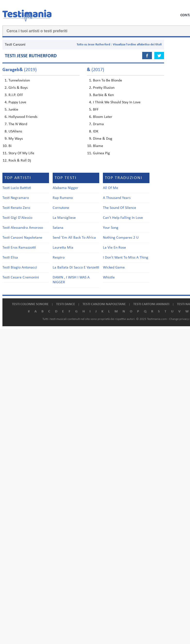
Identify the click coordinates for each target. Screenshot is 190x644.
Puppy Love (17, 102)
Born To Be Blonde (107, 81)
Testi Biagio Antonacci (20, 268)
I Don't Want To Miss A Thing (126, 258)
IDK (96, 131)
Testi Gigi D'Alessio (17, 218)
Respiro (59, 258)
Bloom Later (103, 117)
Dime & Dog (103, 139)
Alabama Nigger (66, 188)
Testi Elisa (10, 258)
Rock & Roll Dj (20, 161)
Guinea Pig (101, 153)
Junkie (13, 110)
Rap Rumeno (63, 198)
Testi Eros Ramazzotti (19, 248)
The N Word (18, 124)
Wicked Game (114, 268)
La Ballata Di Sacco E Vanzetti (76, 268)
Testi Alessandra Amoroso (23, 228)
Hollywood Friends (23, 117)
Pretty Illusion (104, 88)
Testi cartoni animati (151, 304)
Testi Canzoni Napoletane (22, 238)
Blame (98, 146)
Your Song (111, 228)
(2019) (20, 70)
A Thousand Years (117, 198)
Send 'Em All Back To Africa (74, 238)
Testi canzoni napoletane (104, 304)
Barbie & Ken (103, 95)
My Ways (16, 139)
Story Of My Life (21, 153)
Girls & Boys (18, 88)
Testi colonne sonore (30, 304)
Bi (10, 146)
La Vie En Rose (114, 248)
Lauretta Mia (63, 248)
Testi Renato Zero (16, 208)
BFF (96, 110)
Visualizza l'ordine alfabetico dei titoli (137, 45)
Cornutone (61, 208)
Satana (58, 228)
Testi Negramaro (16, 198)
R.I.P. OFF (16, 95)
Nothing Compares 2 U (121, 238)
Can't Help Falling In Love (123, 218)
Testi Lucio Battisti (17, 188)
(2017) (95, 70)
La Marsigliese (64, 218)
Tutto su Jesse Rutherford (93, 45)
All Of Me (111, 188)
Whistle (109, 277)
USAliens (15, 131)
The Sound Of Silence (120, 208)
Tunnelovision (19, 81)
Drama (98, 124)
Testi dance (66, 304)
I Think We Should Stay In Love (117, 102)
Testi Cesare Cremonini (21, 277)
